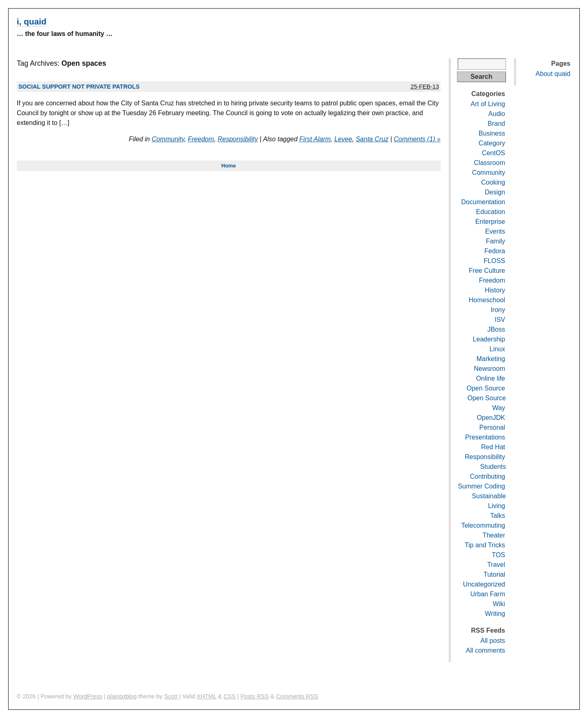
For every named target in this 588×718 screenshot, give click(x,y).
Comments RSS (297, 696)
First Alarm (315, 139)
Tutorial (494, 574)
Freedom (201, 139)
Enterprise (490, 222)
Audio (497, 114)
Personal (492, 427)
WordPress (88, 696)
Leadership (489, 339)
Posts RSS (255, 696)
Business (492, 133)
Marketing (491, 359)
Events (495, 231)
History (495, 290)
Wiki (499, 604)
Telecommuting (483, 525)
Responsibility (238, 139)
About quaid (553, 74)
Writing (495, 614)
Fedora (495, 251)
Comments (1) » (417, 139)
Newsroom (490, 369)
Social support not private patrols (79, 87)
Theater (494, 535)
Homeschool (487, 300)
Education (491, 212)
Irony (498, 310)
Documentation (483, 202)
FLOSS (494, 261)
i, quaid (32, 21)
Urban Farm (488, 594)
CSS (229, 696)
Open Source (486, 388)
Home (229, 166)
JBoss (496, 329)
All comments (486, 650)
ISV (500, 320)
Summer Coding (481, 486)
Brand (496, 124)
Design (495, 192)
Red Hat (493, 447)
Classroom (490, 163)
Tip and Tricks (485, 545)
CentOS (493, 153)
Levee (343, 139)
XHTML (207, 696)
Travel (496, 565)
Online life (491, 378)
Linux (497, 349)
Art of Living (488, 104)
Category (492, 143)
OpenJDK (491, 418)
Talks (498, 516)
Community (168, 139)
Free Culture (487, 271)
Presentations (485, 437)
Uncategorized (484, 584)
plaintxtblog (122, 696)
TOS (498, 555)
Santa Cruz (372, 139)
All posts (493, 641)
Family (496, 241)
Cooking (493, 182)
